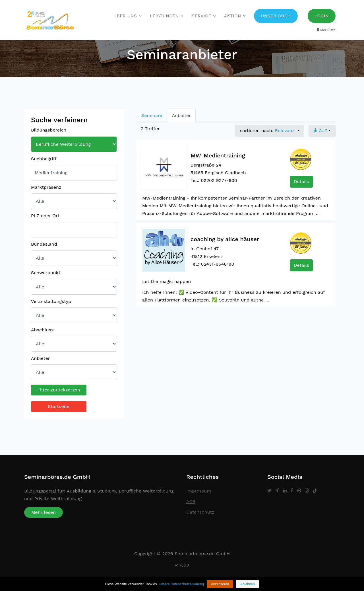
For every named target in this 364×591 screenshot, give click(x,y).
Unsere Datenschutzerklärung (181, 584)
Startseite (59, 406)
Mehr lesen (44, 512)
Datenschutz (200, 512)
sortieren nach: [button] (268, 131)
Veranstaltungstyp (51, 301)
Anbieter (40, 358)
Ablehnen (248, 584)
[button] (322, 131)
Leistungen (164, 16)
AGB (191, 501)
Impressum (199, 491)
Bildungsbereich (49, 130)
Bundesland (44, 244)
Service (201, 16)
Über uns (125, 16)
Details (301, 181)
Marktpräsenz (46, 187)
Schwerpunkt (46, 273)
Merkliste (326, 30)
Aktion (233, 16)
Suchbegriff (44, 159)
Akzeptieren (220, 584)
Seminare (152, 115)
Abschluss (42, 330)
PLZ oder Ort (45, 216)
